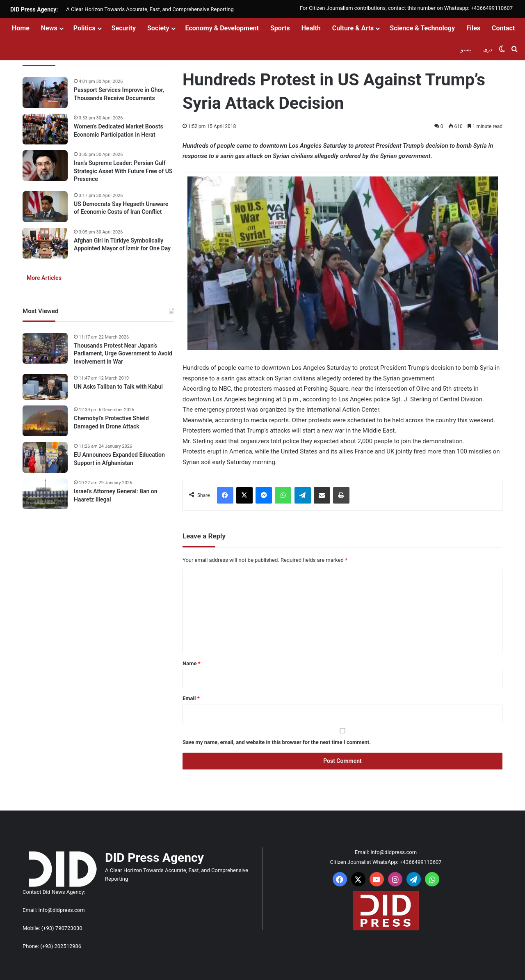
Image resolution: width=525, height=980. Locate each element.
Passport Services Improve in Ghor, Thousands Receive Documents (119, 94)
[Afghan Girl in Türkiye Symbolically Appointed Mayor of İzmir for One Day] (45, 243)
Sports (280, 28)
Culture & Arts (353, 28)
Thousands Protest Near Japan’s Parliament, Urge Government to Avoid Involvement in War (123, 354)
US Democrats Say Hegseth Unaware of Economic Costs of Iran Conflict (121, 208)
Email (191, 698)
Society (158, 28)
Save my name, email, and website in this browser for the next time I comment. (277, 742)
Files (473, 28)
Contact (503, 28)
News (49, 28)
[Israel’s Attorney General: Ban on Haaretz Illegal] (45, 494)
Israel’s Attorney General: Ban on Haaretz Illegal (116, 495)
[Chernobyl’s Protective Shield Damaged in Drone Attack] (45, 421)
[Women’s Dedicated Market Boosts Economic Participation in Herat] (45, 129)
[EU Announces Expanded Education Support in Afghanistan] (45, 457)
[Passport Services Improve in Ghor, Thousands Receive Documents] (45, 93)
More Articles (44, 278)
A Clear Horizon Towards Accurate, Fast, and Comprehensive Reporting (150, 9)
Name (192, 663)
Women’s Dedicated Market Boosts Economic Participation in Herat (119, 131)
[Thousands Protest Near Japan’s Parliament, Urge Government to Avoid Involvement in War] (45, 348)
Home (21, 28)
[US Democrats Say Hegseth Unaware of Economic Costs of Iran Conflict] (45, 207)
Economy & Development (222, 28)
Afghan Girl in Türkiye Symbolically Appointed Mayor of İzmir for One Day (122, 245)
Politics (84, 28)
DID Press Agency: (34, 9)
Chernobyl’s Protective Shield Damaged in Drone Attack (111, 422)
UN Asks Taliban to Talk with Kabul (118, 387)
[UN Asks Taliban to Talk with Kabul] (45, 387)
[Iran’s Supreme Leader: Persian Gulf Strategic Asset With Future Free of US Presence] (45, 166)
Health (311, 28)
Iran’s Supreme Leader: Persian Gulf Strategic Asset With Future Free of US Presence (123, 171)
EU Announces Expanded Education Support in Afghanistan (119, 459)
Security (124, 28)
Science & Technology (422, 28)
